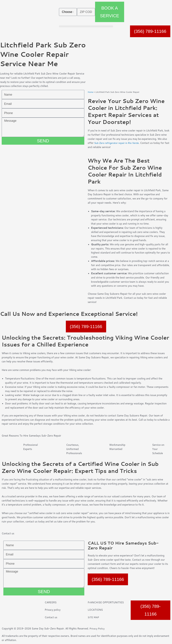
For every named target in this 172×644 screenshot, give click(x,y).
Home (91, 92)
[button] (86, 26)
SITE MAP (94, 617)
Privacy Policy (98, 629)
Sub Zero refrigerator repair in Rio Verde (118, 143)
